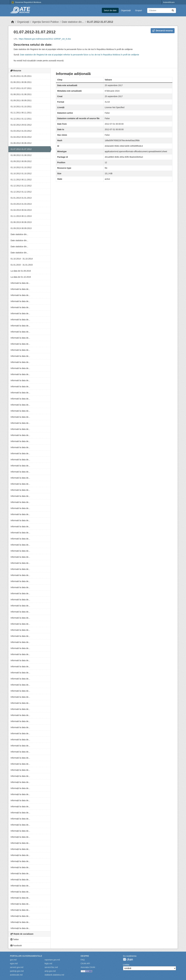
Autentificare (169, 2)
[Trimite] (173, 11)
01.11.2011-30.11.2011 (21, 113)
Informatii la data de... (20, 283)
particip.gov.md (17, 971)
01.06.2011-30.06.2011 (21, 82)
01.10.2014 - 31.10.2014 (22, 259)
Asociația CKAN (88, 967)
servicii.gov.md (17, 967)
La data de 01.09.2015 (21, 271)
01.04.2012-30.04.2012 (21, 137)
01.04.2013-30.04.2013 (21, 210)
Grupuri (139, 10)
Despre (85, 956)
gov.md (13, 960)
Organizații (126, 10)
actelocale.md (16, 975)
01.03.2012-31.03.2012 (21, 131)
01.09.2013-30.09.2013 (21, 228)
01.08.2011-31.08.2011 (21, 94)
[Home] (13, 22)
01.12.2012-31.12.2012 (21, 186)
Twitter (15, 939)
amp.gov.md (50, 971)
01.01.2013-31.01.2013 (21, 198)
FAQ (83, 960)
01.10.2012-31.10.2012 (21, 167)
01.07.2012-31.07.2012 (100, 22)
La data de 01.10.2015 (21, 277)
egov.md (14, 963)
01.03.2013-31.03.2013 (21, 204)
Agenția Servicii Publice (45, 22)
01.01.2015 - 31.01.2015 (22, 265)
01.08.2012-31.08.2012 (21, 155)
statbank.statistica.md (54, 975)
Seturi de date (110, 10)
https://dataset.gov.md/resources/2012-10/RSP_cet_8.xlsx (45, 39)
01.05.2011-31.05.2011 (21, 76)
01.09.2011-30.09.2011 (21, 100)
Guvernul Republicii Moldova (26, 2)
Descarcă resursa (163, 31)
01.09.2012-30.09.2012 (21, 161)
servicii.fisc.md (51, 967)
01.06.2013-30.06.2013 (21, 222)
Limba (126, 965)
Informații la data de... (20, 770)
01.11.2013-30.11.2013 (21, 216)
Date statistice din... (73, 22)
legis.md (48, 963)
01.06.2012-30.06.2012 (21, 143)
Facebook (16, 946)
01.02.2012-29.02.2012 (21, 125)
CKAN (128, 959)
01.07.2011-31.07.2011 (21, 88)
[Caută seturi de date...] (162, 11)
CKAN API (85, 963)
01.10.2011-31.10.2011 (21, 107)
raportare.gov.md (52, 960)
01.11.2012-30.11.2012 (21, 180)
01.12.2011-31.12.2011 (21, 119)
